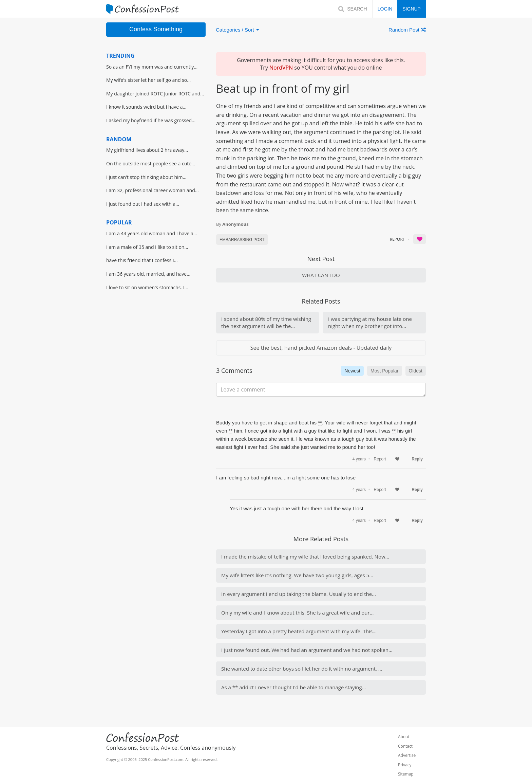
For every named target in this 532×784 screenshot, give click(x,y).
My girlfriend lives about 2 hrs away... (147, 150)
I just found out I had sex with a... (143, 204)
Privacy (405, 765)
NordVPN (281, 68)
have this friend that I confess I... (142, 260)
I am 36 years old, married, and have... (148, 274)
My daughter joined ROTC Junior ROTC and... (155, 94)
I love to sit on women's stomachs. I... (147, 287)
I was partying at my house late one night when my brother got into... (370, 322)
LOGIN (385, 9)
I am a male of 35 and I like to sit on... (147, 247)
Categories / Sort (237, 30)
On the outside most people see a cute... (151, 163)
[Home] (143, 9)
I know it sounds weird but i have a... (146, 107)
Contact (405, 746)
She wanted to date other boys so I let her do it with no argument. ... (302, 669)
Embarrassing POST (242, 240)
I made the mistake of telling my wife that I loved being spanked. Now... (305, 557)
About (404, 737)
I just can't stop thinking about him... (146, 177)
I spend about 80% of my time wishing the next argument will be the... (266, 322)
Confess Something (156, 29)
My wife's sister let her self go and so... (148, 80)
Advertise (407, 755)
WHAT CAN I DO (321, 275)
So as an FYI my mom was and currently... (152, 67)
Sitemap (406, 774)
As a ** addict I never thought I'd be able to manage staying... (294, 687)
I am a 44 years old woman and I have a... (152, 233)
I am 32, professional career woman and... (153, 190)
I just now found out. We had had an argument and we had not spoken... (307, 650)
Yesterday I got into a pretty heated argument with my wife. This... (299, 631)
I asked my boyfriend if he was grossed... (151, 120)
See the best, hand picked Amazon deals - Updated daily (321, 348)
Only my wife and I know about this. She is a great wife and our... (297, 613)
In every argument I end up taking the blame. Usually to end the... (299, 594)
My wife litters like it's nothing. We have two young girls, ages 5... (297, 575)
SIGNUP (412, 9)
